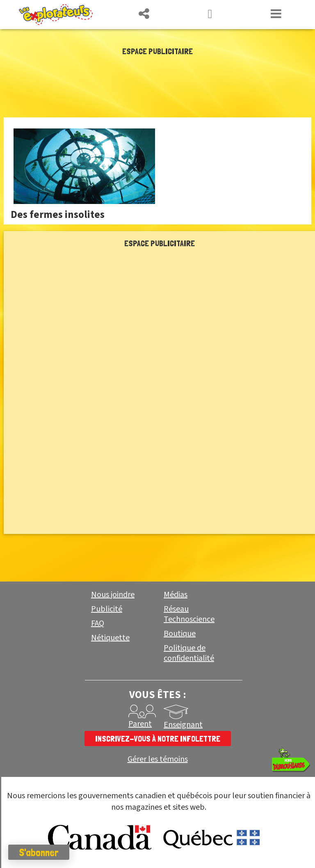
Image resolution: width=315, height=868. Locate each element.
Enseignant (183, 725)
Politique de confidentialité (189, 653)
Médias (176, 595)
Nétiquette (110, 638)
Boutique (180, 634)
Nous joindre (113, 595)
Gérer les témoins (158, 759)
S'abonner (39, 852)
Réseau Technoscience (189, 614)
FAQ (98, 623)
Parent (140, 724)
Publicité (107, 609)
